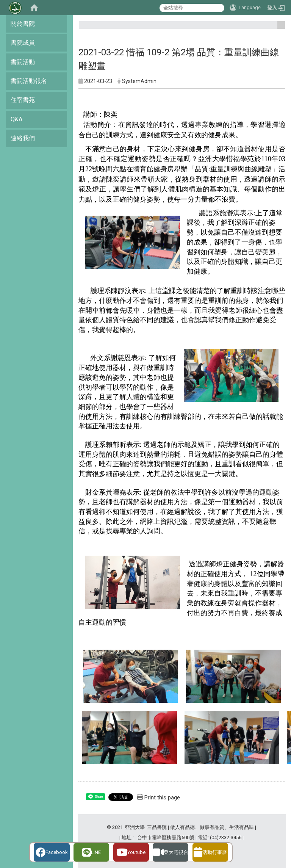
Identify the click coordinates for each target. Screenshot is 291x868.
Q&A (16, 119)
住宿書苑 (23, 100)
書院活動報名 (29, 81)
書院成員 (23, 43)
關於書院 (23, 24)
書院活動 (23, 62)
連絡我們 (23, 138)
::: (278, 28)
